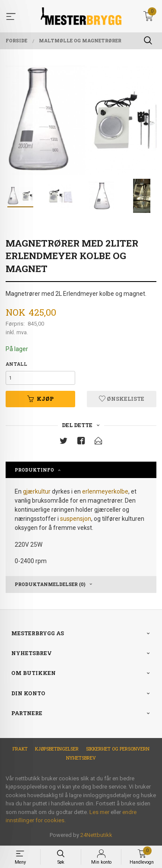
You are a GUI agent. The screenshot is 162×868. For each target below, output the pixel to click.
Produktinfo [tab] (34, 470)
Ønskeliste (122, 399)
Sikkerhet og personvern (118, 749)
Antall (16, 364)
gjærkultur (37, 491)
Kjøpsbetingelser (57, 749)
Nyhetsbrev (81, 758)
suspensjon (76, 519)
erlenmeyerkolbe (105, 491)
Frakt (20, 749)
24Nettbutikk (96, 835)
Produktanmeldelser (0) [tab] (50, 584)
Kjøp (40, 399)
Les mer (99, 812)
